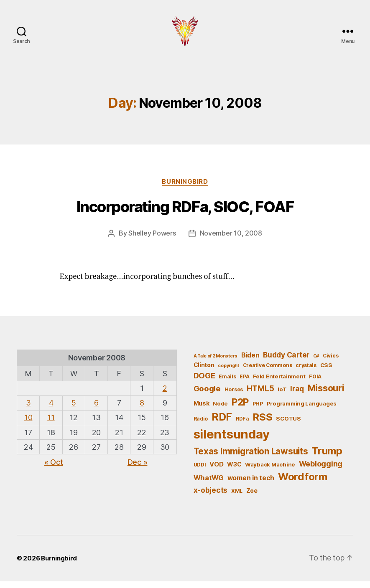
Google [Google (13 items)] (207, 395)
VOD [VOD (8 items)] (216, 471)
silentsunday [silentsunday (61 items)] (232, 440)
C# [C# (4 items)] (316, 363)
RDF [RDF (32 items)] (222, 423)
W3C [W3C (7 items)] (234, 471)
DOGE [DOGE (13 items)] (204, 382)
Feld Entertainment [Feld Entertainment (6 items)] (279, 383)
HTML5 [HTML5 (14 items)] (260, 395)
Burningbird (185, 188)
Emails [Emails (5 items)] (227, 383)
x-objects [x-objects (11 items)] (211, 496)
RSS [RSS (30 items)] (262, 424)
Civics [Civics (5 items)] (330, 362)
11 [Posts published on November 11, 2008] (51, 424)
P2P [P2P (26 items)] (240, 408)
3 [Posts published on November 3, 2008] (28, 409)
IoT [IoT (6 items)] (282, 396)
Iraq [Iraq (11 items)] (297, 395)
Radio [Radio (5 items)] (201, 425)
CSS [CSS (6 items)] (326, 372)
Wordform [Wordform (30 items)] (303, 483)
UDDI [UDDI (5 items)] (200, 471)
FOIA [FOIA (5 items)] (315, 383)
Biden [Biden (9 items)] (250, 362)
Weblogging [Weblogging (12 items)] (321, 470)
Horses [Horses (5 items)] (234, 396)
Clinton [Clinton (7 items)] (204, 371)
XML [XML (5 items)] (237, 497)
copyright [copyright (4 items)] (228, 372)
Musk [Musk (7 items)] (202, 409)
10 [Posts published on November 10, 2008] (28, 424)
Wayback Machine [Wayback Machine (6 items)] (270, 471)
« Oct (54, 469)
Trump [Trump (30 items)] (327, 457)
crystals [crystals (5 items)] (306, 372)
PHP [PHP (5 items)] (258, 410)
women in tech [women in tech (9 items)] (251, 485)
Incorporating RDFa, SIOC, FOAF (185, 214)
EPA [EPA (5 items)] (244, 383)
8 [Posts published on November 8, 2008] (142, 409)
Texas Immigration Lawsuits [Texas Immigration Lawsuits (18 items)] (251, 457)
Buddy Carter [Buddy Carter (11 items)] (286, 361)
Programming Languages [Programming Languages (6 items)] (302, 410)
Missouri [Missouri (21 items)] (326, 395)
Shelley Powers (152, 240)
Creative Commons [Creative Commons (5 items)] (268, 372)
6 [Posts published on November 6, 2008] (96, 409)
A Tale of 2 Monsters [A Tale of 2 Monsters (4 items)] (216, 363)
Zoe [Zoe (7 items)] (252, 497)
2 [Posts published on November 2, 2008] (165, 395)
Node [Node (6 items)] (220, 410)
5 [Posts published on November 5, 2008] (74, 409)
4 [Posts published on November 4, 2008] (51, 409)
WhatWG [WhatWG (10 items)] (209, 484)
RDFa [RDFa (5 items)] (242, 425)
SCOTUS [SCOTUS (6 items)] (288, 425)
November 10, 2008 (231, 240)
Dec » (138, 469)
